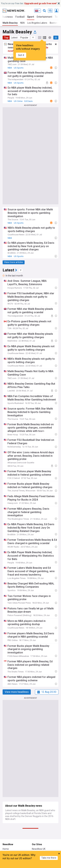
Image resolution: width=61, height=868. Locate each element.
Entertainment (44, 17)
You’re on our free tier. (29, 3)
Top (6, 38)
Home (6, 849)
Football (20, 17)
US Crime (18, 101)
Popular (24, 38)
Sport (31, 17)
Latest (14, 38)
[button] (33, 38)
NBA (22, 23)
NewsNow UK (39, 849)
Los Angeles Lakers (37, 23)
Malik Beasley (10, 23)
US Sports (19, 68)
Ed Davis (28, 101)
